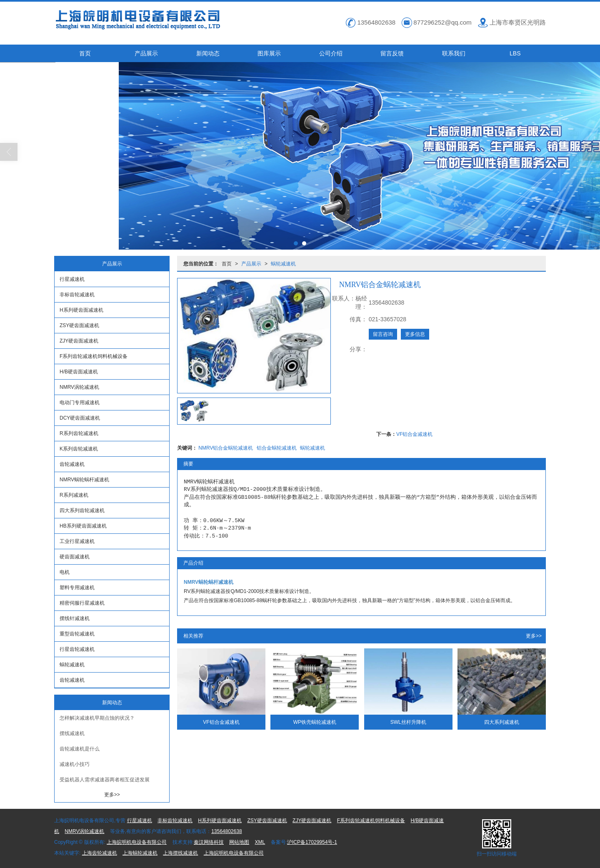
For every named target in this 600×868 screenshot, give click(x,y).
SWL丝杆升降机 (408, 722)
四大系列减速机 (502, 722)
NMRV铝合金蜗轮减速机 (226, 448)
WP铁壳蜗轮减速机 (315, 722)
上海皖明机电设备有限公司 (137, 842)
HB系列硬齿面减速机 (83, 526)
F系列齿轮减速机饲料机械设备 (94, 356)
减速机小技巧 (75, 764)
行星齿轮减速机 (77, 649)
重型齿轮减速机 (77, 634)
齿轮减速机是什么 (80, 749)
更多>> (534, 636)
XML (260, 842)
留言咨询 (383, 334)
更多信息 (415, 334)
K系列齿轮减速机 (79, 449)
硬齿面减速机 (75, 557)
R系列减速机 (74, 495)
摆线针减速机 (75, 618)
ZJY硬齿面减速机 (79, 341)
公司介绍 (331, 53)
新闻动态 (208, 53)
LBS (515, 53)
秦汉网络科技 (209, 842)
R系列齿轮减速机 (79, 433)
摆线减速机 (72, 733)
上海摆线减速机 (180, 853)
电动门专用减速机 (80, 403)
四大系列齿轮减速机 (82, 510)
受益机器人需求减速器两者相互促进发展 (105, 780)
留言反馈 (392, 53)
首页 (85, 53)
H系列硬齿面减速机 (81, 310)
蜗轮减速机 (283, 264)
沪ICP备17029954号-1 (312, 842)
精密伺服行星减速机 (82, 603)
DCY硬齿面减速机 (80, 418)
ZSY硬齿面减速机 (79, 325)
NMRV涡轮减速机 (79, 387)
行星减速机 (72, 279)
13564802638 (226, 831)
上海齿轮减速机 (100, 853)
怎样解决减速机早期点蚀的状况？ (97, 718)
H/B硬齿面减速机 (79, 372)
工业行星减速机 (77, 541)
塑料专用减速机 (77, 588)
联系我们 (454, 53)
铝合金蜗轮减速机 (277, 448)
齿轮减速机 (72, 464)
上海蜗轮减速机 (140, 853)
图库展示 (269, 53)
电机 (65, 572)
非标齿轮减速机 (77, 295)
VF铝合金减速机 (414, 434)
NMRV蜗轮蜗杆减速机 (84, 480)
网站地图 (239, 842)
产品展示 (146, 53)
